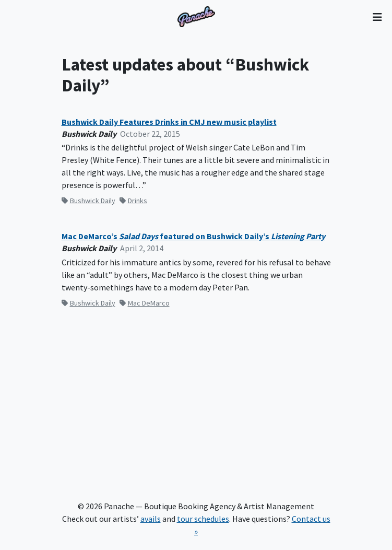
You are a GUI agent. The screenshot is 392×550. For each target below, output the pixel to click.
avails (151, 519)
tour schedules (203, 519)
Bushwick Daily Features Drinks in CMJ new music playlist (169, 122)
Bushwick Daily (88, 201)
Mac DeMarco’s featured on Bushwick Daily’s (193, 236)
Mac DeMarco (145, 303)
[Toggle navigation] (377, 17)
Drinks (133, 201)
